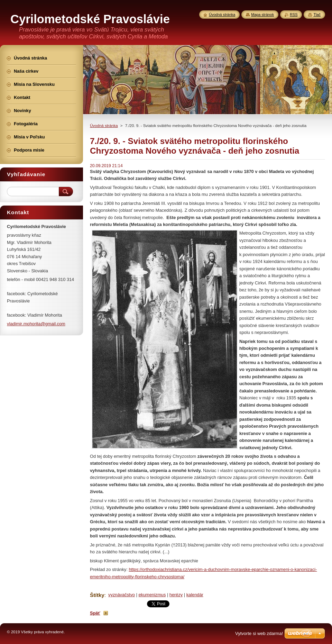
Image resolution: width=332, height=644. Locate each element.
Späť (95, 613)
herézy (176, 595)
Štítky (97, 595)
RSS (294, 15)
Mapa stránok (262, 15)
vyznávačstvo (122, 595)
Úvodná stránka (104, 126)
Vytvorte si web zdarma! (259, 633)
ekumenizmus (152, 595)
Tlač (317, 15)
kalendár (195, 595)
